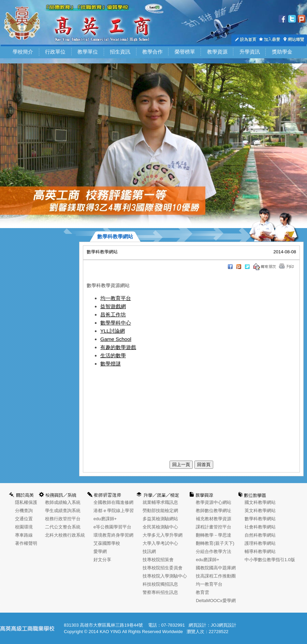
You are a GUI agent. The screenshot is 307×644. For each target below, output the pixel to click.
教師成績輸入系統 (63, 502)
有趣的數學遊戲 (118, 347)
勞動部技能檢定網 (160, 511)
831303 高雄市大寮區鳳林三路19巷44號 (103, 625)
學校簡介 (23, 52)
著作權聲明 (26, 543)
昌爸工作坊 (113, 314)
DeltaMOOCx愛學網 (216, 601)
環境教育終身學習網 (113, 535)
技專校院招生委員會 (163, 568)
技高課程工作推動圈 (216, 576)
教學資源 (217, 52)
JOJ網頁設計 (224, 625)
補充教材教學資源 (214, 519)
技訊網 (149, 551)
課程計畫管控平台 (214, 527)
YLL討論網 (113, 331)
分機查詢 (24, 511)
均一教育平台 (116, 298)
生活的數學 (113, 355)
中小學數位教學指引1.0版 (270, 560)
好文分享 (102, 560)
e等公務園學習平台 (112, 527)
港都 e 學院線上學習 (114, 511)
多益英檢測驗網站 (160, 519)
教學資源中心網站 (214, 502)
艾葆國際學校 (107, 543)
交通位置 (24, 519)
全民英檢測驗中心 (160, 527)
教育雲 (202, 592)
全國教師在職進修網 (113, 502)
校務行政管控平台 (63, 519)
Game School (116, 339)
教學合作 (152, 52)
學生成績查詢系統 (63, 511)
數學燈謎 (111, 364)
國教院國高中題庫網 (216, 568)
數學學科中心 (116, 323)
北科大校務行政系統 (65, 535)
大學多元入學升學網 (163, 535)
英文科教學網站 (260, 511)
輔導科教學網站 (260, 551)
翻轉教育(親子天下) (215, 543)
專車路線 (24, 535)
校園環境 (24, 527)
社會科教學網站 (260, 527)
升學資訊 (250, 52)
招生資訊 (120, 52)
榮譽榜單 (185, 52)
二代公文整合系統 (63, 527)
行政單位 (55, 52)
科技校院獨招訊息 (160, 584)
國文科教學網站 (260, 502)
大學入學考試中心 (160, 543)
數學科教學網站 (260, 519)
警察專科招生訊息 (160, 592)
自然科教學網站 (260, 535)
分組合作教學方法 (214, 551)
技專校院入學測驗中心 (165, 576)
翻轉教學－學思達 (214, 535)
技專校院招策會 (158, 560)
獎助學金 (282, 52)
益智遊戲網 (113, 306)
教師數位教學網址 (214, 511)
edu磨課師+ (105, 519)
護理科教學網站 (260, 543)
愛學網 (100, 551)
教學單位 (88, 52)
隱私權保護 (26, 502)
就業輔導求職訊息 (160, 502)
